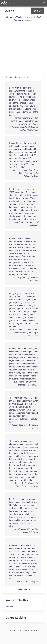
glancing (19, 216)
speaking (18, 303)
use (32, 560)
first (14, 244)
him (11, 155)
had (36, 97)
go (30, 456)
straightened (15, 262)
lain (11, 511)
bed (20, 514)
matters (35, 309)
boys (18, 572)
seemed (17, 152)
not (31, 271)
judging (20, 349)
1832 (25, 398)
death (36, 444)
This (17, 376)
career (15, 352)
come (25, 376)
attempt (13, 274)
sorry (19, 250)
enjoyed (21, 480)
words (12, 201)
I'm (15, 250)
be (19, 352)
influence (13, 370)
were (28, 413)
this (30, 404)
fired (11, 207)
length (14, 238)
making (12, 149)
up (31, 318)
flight (28, 109)
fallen (12, 100)
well (19, 315)
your (36, 560)
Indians (31, 103)
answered (18, 161)
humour (13, 241)
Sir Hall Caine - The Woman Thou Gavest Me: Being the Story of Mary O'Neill (24, 333)
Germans (31, 453)
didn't (15, 143)
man (24, 192)
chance (30, 146)
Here (28, 241)
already (25, 499)
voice (27, 195)
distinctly (13, 195)
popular (34, 419)
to (34, 106)
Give (30, 370)
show (17, 247)
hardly (12, 198)
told (23, 321)
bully (36, 569)
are (11, 312)
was (17, 91)
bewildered (18, 416)
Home (12, 3)
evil (11, 358)
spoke (22, 241)
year (34, 404)
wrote (12, 407)
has (21, 376)
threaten (13, 401)
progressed (14, 523)
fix (28, 318)
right (15, 109)
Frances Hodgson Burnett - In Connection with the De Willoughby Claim (26, 173)
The (11, 398)
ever (29, 566)
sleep (24, 450)
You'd (26, 244)
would (28, 569)
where (28, 97)
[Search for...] (17, 11)
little (25, 259)
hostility (13, 422)
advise (21, 361)
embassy (30, 447)
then (32, 511)
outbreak (24, 419)
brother (12, 557)
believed (17, 306)
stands (12, 410)
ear (31, 207)
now (32, 407)
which (19, 367)
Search (38, 11)
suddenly (16, 379)
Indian (12, 91)
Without (13, 349)
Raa (30, 324)
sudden (26, 219)
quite (18, 312)
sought (19, 462)
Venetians (29, 459)
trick (11, 468)
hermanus (10, 606)
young (21, 324)
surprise (33, 189)
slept (34, 566)
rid (15, 459)
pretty (18, 164)
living (20, 149)
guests (30, 300)
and (30, 88)
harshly (31, 349)
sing (21, 453)
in (25, 109)
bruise (27, 508)
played (21, 468)
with (28, 91)
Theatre (23, 465)
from (22, 523)
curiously (24, 268)
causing (35, 505)
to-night (32, 256)
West (29, 149)
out (24, 149)
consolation (28, 462)
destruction (14, 404)
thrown (22, 91)
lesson (19, 244)
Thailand (21, 17)
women (25, 474)
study (22, 569)
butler (17, 447)
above (18, 198)
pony (25, 88)
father (23, 520)
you (20, 155)
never (31, 361)
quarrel (33, 517)
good (19, 294)
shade (26, 238)
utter (21, 274)
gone (11, 303)
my (37, 554)
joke (31, 480)
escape (33, 219)
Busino (12, 471)
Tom (11, 161)
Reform (16, 398)
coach (12, 115)
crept (11, 514)
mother (33, 520)
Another (19, 100)
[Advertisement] (23, 48)
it (10, 146)
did (28, 271)
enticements (27, 355)
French (16, 453)
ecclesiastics (27, 297)
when (16, 545)
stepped (16, 189)
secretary (13, 480)
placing (22, 471)
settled (24, 312)
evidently (32, 94)
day (31, 441)
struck (34, 502)
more (25, 201)
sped (26, 106)
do (31, 143)
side (31, 112)
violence (13, 94)
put (11, 158)
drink (33, 247)
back (22, 189)
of (14, 103)
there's (25, 250)
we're (16, 318)
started (17, 259)
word (27, 274)
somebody (30, 204)
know (20, 143)
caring (30, 548)
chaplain (17, 441)
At (10, 238)
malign (35, 367)
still (21, 201)
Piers (11, 259)
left (33, 216)
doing (31, 306)
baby (32, 155)
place (12, 364)
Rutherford (24, 158)
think (16, 146)
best (20, 566)
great (19, 192)
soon (19, 300)
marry (12, 324)
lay (24, 97)
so (10, 361)
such (32, 91)
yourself (18, 364)
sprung (32, 499)
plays (36, 456)
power (28, 410)
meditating (16, 219)
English (24, 401)
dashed (17, 112)
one (11, 103)
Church (31, 401)
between (13, 502)
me (24, 309)
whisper (26, 198)
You (15, 192)
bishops (22, 413)
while (34, 109)
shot (25, 100)
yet (29, 312)
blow (11, 152)
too (24, 575)
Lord (26, 324)
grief (23, 444)
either (12, 548)
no (17, 410)
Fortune (16, 465)
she (30, 192)
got (21, 548)
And (16, 155)
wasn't (27, 253)
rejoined (25, 373)
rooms (12, 563)
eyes (21, 271)
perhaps (13, 560)
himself (24, 262)
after (30, 294)
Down (12, 88)
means (27, 358)
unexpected (14, 419)
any (20, 256)
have (26, 152)
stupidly (29, 210)
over (28, 444)
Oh (11, 192)
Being (12, 294)
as (18, 97)
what (25, 143)
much (12, 551)
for (20, 309)
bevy (11, 474)
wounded (31, 100)
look (11, 271)
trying (22, 318)
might (12, 315)
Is (11, 164)
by (24, 416)
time (11, 373)
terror (21, 517)
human (22, 410)
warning (26, 352)
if (24, 204)
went (17, 88)
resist (12, 355)
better (12, 247)
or (16, 551)
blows (12, 526)
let (36, 349)
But (11, 499)
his (28, 189)
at (21, 210)
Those (33, 198)
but (19, 195)
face (11, 265)
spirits (25, 294)
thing (17, 309)
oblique (20, 109)
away (31, 106)
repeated (31, 213)
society (12, 367)
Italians (18, 450)
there (11, 268)
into (16, 514)
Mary (28, 309)
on (21, 112)
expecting (13, 256)
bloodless (27, 265)
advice (12, 462)
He (10, 143)
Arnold (23, 404)
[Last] (30, 590)
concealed (14, 477)
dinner (12, 297)
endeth (34, 241)
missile (28, 502)
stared (12, 210)
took (24, 155)
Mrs (16, 158)
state (30, 364)
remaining (23, 103)
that (19, 94)
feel (27, 379)
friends (25, 256)
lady (35, 551)
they (15, 106)
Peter (15, 499)
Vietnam (10, 17)
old (30, 468)
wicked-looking (17, 508)
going (27, 554)
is (23, 167)
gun (17, 207)
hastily (20, 106)
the (21, 88)
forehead (26, 505)
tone (33, 201)
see (20, 253)
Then (16, 321)
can (33, 410)
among (33, 471)
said (34, 164)
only (30, 250)
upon (20, 370)
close (21, 207)
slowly (12, 216)
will (35, 545)
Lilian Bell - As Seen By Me (27, 581)
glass (12, 253)
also (11, 250)
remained (18, 265)
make (31, 244)
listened (13, 517)
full (14, 505)
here (33, 315)
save (11, 413)
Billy (11, 112)
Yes (32, 158)
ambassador (24, 477)
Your (35, 563)
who (11, 306)
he (22, 94)
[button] (44, 3)
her (30, 201)
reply (11, 578)
